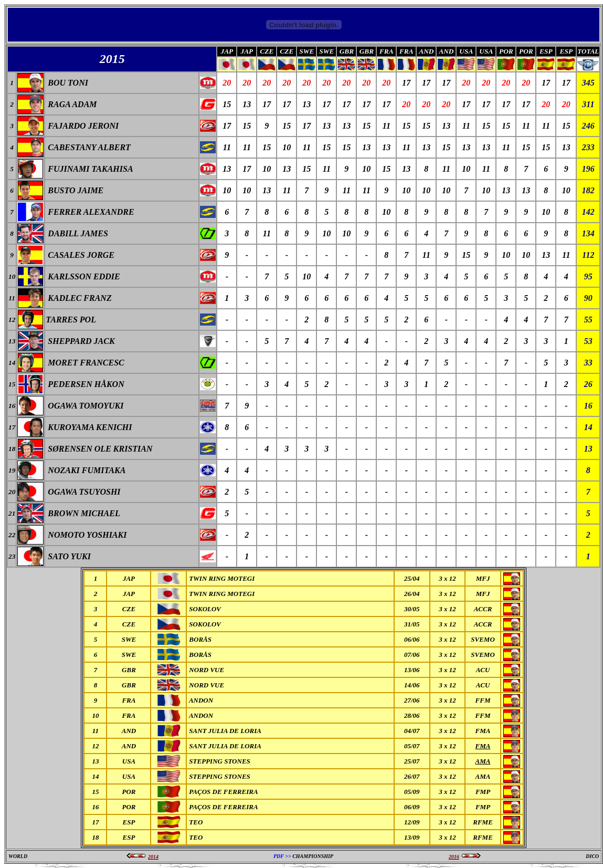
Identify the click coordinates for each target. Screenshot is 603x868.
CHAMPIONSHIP (313, 856)
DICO (592, 856)
